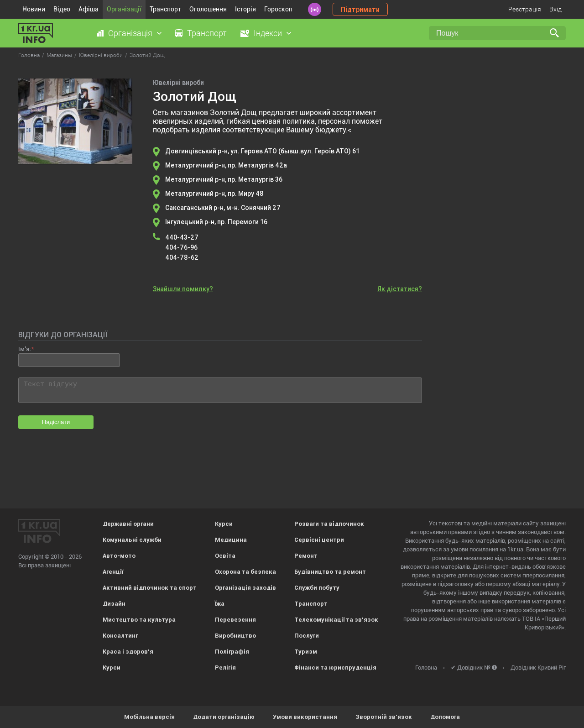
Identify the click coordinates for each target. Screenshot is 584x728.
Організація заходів (245, 588)
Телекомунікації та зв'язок (336, 620)
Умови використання (305, 717)
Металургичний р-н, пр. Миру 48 (214, 194)
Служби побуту (317, 588)
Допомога (445, 717)
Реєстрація (525, 9)
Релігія (225, 668)
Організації (124, 9)
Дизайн (114, 604)
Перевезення (235, 620)
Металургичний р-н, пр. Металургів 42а (226, 165)
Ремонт (306, 556)
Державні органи (128, 524)
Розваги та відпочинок (329, 524)
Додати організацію (224, 717)
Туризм (306, 652)
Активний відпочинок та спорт (150, 588)
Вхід (555, 9)
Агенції (113, 572)
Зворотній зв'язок (384, 717)
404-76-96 (181, 247)
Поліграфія (232, 652)
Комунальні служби (132, 540)
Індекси (268, 33)
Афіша (89, 9)
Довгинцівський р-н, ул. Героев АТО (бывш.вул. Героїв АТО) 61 (262, 151)
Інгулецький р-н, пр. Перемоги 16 (216, 222)
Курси (112, 668)
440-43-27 (182, 237)
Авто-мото (119, 556)
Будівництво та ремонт (330, 572)
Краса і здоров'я (128, 652)
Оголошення (208, 9)
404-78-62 (182, 257)
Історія (245, 9)
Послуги (307, 636)
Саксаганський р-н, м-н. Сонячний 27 (223, 208)
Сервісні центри (319, 540)
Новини (34, 9)
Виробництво (235, 636)
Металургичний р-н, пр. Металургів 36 (224, 179)
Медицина (231, 540)
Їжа (220, 604)
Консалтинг (120, 636)
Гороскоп (278, 9)
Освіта (225, 556)
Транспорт (165, 9)
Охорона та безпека (245, 572)
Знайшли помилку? (183, 289)
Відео (62, 9)
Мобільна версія (149, 717)
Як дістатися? (400, 289)
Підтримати (360, 10)
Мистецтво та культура (139, 620)
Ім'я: (24, 349)
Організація (130, 33)
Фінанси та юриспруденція (335, 668)
